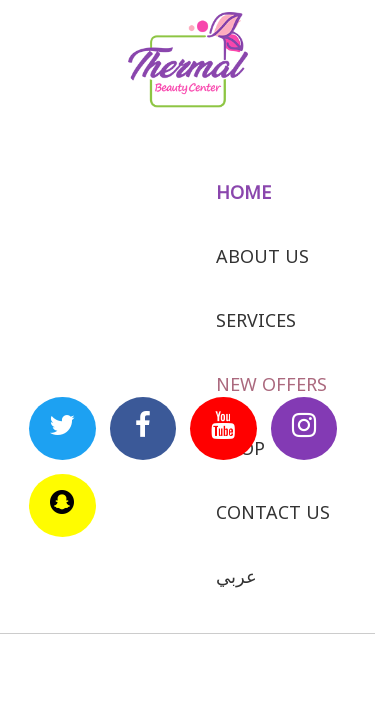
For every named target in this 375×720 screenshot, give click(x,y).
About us (262, 256)
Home (243, 192)
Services (256, 320)
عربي (236, 576)
